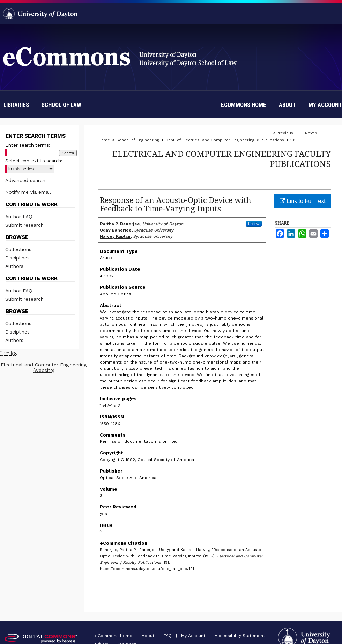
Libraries (16, 105)
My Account (194, 636)
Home (104, 140)
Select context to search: (34, 161)
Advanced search (25, 180)
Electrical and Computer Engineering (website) (44, 367)
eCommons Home (114, 636)
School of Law (61, 105)
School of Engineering (138, 140)
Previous (285, 133)
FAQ (168, 636)
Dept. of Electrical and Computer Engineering (210, 140)
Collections (18, 249)
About (149, 636)
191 (293, 140)
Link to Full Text (302, 201)
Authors (14, 266)
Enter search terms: (28, 145)
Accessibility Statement (240, 636)
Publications (272, 140)
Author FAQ (19, 217)
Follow (254, 224)
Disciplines (17, 258)
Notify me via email (28, 192)
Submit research (24, 225)
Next (309, 133)
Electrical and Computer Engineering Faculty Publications (222, 159)
